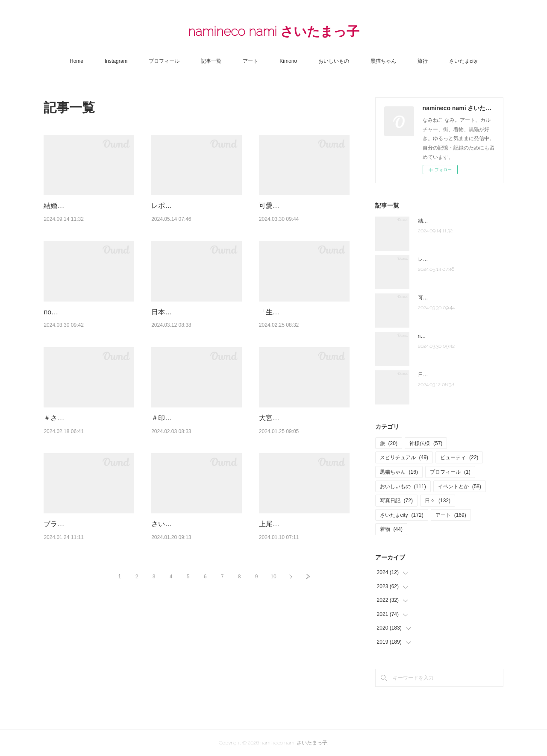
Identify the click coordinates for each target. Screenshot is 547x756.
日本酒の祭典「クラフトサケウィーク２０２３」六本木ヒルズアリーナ (196, 345)
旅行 (423, 61)
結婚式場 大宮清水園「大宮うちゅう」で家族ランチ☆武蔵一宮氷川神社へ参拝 (88, 217)
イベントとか (460, 486)
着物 (391, 529)
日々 (438, 501)
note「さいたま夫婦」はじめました (459, 336)
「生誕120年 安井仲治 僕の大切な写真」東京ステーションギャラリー (304, 345)
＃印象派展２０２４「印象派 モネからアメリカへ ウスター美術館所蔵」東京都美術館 (199, 472)
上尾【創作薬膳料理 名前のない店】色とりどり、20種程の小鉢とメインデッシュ (304, 601)
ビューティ (459, 457)
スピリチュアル (404, 457)
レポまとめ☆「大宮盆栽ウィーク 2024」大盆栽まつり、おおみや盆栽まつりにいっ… (196, 217)
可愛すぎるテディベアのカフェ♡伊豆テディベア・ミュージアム (303, 217)
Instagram (116, 61)
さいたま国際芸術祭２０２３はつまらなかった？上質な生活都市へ (196, 601)
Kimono (288, 61)
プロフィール (164, 61)
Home (76, 61)
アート (250, 61)
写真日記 (396, 501)
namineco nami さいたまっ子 (274, 31)
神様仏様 (426, 443)
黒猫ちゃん (383, 61)
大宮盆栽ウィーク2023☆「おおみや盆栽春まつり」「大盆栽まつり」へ (304, 472)
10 (273, 664)
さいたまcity (463, 61)
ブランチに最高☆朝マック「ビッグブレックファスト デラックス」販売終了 (85, 601)
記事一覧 (211, 61)
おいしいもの (334, 61)
